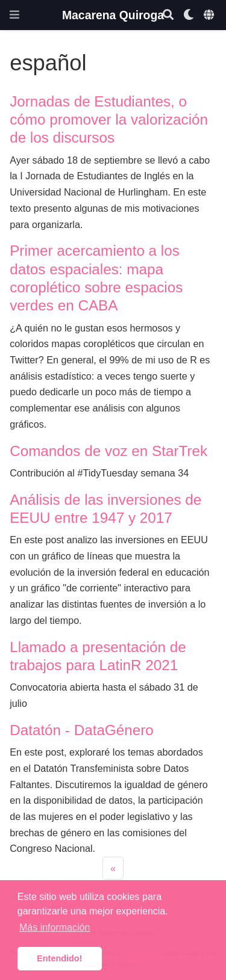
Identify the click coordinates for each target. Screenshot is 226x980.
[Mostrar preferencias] (189, 15)
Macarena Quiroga (113, 15)
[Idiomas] (210, 15)
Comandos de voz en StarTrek (108, 451)
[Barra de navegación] (14, 15)
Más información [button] (55, 927)
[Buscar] (168, 15)
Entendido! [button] (59, 958)
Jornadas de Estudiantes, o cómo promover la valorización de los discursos (109, 120)
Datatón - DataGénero (82, 730)
